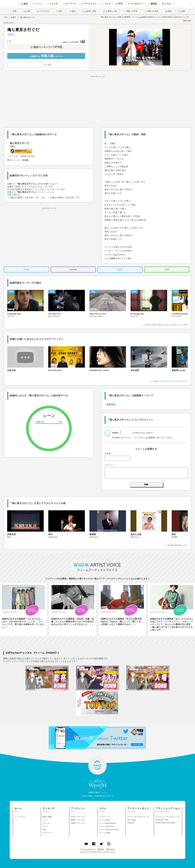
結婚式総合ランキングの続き (25, 283)
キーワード (47, 833)
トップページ (20, 817)
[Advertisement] (97, 101)
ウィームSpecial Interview (109, 830)
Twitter (26, 269)
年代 (44, 830)
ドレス (45, 826)
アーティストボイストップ (138, 817)
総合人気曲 (47, 817)
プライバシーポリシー (88, 849)
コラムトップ (105, 817)
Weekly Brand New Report (165, 823)
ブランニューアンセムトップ (167, 817)
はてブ (120, 270)
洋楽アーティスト (78, 823)
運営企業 (101, 849)
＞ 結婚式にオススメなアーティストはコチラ (169, 381)
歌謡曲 (25, 160)
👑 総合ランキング (46, 47)
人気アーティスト (78, 817)
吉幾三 (14, 17)
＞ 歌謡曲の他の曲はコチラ (176, 545)
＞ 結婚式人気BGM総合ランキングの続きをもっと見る (165, 325)
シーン (45, 820)
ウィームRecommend (107, 823)
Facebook (73, 269)
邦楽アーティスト (78, 820)
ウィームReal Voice (107, 826)
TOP (6, 17)
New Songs (131, 820)
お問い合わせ (110, 849)
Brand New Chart (162, 820)
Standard (130, 823)
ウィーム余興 (105, 833)
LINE (167, 269)
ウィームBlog (104, 820)
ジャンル (46, 823)
